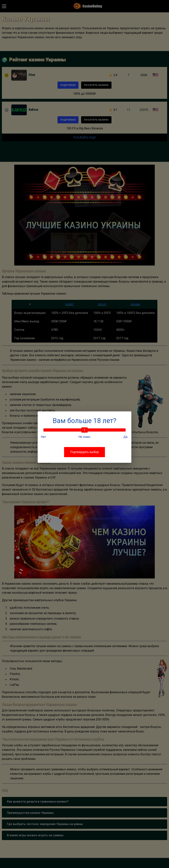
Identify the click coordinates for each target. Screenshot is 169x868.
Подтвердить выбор (84, 452)
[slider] (84, 430)
